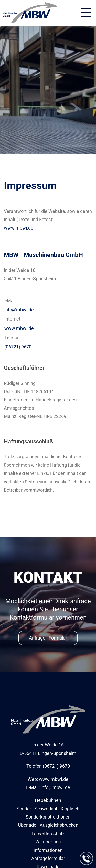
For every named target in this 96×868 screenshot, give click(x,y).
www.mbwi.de (19, 228)
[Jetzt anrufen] (87, 859)
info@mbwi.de (19, 310)
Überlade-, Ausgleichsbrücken (48, 825)
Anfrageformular (48, 858)
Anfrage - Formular (48, 638)
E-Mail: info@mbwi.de (48, 787)
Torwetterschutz (48, 834)
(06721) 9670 (18, 347)
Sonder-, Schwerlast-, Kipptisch (48, 809)
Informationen (48, 850)
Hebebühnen (48, 800)
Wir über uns (48, 842)
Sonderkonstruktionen (48, 817)
